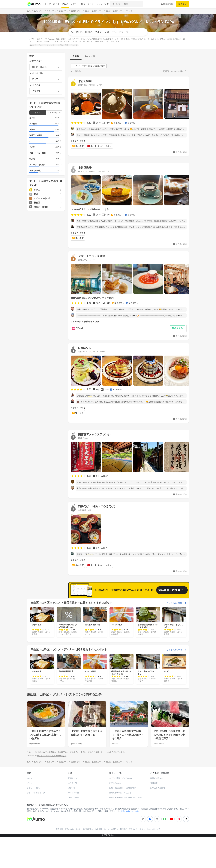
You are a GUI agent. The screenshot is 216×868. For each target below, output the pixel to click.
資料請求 (154, 783)
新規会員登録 (167, 4)
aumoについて (154, 829)
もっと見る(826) (174, 649)
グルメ (65, 4)
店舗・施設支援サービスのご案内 (123, 788)
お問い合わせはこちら (130, 811)
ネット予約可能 (54, 113)
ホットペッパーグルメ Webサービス (52, 756)
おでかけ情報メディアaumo (120, 778)
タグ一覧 (72, 788)
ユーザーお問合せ (111, 829)
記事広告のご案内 (157, 788)
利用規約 (124, 829)
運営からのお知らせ (73, 829)
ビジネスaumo (115, 783)
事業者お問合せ (157, 778)
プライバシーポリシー (138, 829)
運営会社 (59, 829)
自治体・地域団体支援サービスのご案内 (125, 798)
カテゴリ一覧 (73, 798)
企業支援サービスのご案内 (120, 793)
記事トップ (73, 778)
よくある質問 (97, 829)
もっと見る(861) (174, 603)
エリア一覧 (73, 783)
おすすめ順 (90, 56)
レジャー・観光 (78, 4)
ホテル (56, 4)
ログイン (182, 4)
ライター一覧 (73, 793)
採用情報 (86, 829)
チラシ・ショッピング (98, 4)
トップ (48, 4)
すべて (38, 113)
